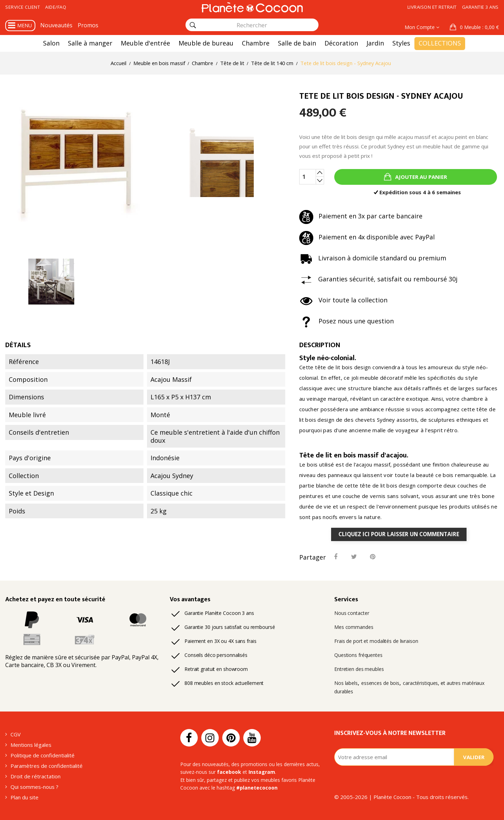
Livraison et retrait (432, 7)
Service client (23, 7)
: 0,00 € (479, 27)
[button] (474, 27)
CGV (16, 734)
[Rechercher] (193, 25)
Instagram (262, 772)
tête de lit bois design (343, 367)
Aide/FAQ (56, 7)
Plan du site (24, 797)
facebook (229, 772)
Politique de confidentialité (43, 755)
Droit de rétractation (36, 776)
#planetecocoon (257, 788)
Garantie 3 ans (480, 7)
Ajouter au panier (420, 177)
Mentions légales (31, 745)
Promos (88, 25)
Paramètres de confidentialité (47, 766)
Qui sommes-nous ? (34, 787)
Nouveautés (56, 25)
